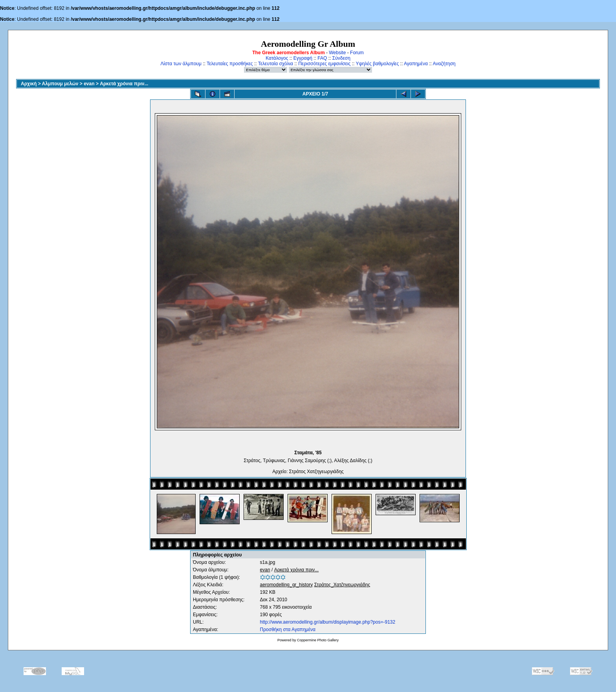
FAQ (322, 58)
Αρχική (29, 84)
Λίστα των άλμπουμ (181, 64)
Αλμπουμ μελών (60, 84)
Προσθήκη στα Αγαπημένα (288, 630)
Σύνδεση (341, 58)
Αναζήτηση (444, 64)
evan (89, 84)
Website (337, 53)
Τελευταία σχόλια (276, 64)
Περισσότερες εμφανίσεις (324, 64)
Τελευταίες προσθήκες (230, 64)
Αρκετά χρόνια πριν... (124, 84)
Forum (357, 53)
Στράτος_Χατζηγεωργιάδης (342, 585)
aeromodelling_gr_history (287, 585)
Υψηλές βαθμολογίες (377, 64)
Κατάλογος (277, 58)
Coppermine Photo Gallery (318, 640)
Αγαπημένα (416, 64)
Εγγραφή (303, 58)
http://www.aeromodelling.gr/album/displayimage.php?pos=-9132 (328, 622)
